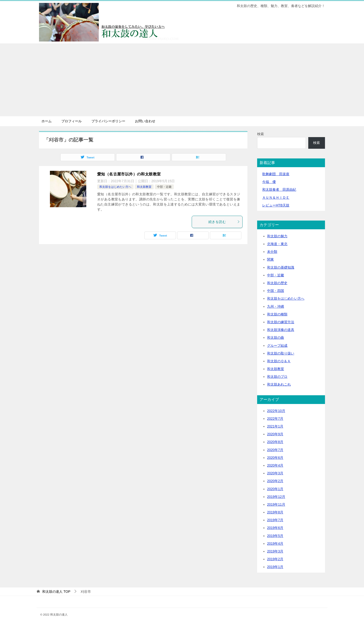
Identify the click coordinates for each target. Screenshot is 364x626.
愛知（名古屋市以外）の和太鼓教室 (129, 174)
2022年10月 (276, 411)
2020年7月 (275, 450)
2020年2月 (275, 481)
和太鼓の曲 (276, 338)
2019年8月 (275, 512)
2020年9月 (275, 434)
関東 (270, 259)
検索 (261, 134)
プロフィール (71, 121)
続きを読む (224, 222)
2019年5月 (275, 536)
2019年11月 (276, 504)
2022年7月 (275, 419)
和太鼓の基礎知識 (281, 267)
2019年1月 (275, 567)
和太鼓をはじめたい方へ (115, 187)
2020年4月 (275, 465)
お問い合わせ (145, 121)
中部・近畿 (164, 187)
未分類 (272, 252)
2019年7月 (275, 520)
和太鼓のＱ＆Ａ (279, 361)
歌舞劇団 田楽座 (276, 174)
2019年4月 (275, 544)
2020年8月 (275, 442)
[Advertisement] (182, 80)
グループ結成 (277, 346)
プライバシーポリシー (108, 121)
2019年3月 (275, 551)
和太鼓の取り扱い (281, 353)
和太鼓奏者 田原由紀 (279, 189)
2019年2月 (275, 559)
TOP (56, 592)
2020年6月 (275, 458)
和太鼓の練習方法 (281, 322)
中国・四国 (276, 291)
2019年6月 (275, 528)
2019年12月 (276, 497)
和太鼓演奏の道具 (281, 330)
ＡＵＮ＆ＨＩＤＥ (276, 198)
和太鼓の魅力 (277, 236)
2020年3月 (275, 473)
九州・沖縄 (276, 306)
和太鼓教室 (144, 187)
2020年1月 (275, 489)
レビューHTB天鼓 (276, 205)
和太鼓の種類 (277, 314)
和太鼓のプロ (277, 377)
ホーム (47, 121)
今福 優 (269, 182)
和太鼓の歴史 (277, 283)
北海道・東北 (277, 244)
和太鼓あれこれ (279, 384)
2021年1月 (275, 426)
